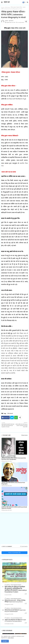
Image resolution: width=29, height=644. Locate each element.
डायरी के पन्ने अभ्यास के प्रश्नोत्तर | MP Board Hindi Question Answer (14, 508)
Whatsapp (16, 418)
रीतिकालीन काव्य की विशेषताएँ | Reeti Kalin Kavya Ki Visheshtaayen (15, 611)
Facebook (6, 418)
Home (3, 7)
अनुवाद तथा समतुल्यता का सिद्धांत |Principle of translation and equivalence (15, 620)
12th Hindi (7, 7)
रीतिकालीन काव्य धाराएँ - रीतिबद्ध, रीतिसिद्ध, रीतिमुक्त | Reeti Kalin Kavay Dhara (15, 601)
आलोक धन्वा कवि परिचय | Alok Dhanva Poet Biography (13, 483)
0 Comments (24, 546)
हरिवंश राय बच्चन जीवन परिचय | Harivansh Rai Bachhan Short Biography (14, 459)
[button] (27, 2)
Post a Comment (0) (14, 553)
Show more (24, 435)
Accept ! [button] (5, 641)
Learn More (11, 638)
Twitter (12, 418)
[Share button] (20, 418)
